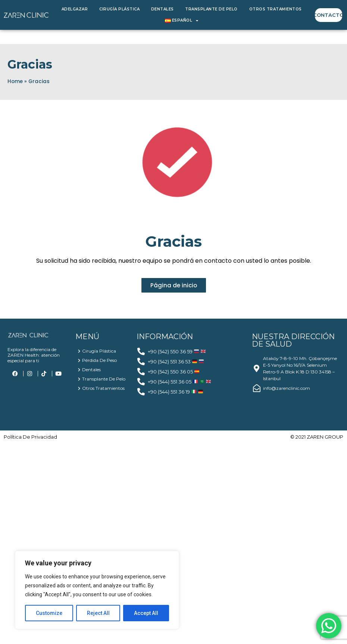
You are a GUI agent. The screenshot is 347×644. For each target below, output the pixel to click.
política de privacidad (30, 437)
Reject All (98, 613)
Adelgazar (75, 9)
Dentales (162, 9)
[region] (97, 590)
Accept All (146, 613)
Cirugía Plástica (119, 9)
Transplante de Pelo (211, 9)
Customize (49, 613)
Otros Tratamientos (276, 9)
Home (15, 81)
